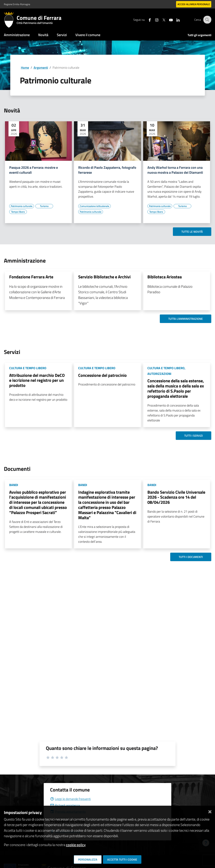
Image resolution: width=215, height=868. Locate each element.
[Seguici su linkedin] (176, 20)
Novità (43, 35)
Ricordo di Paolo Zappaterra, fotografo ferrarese (107, 170)
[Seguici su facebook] (147, 20)
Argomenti (41, 68)
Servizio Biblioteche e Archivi (104, 277)
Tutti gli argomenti (199, 35)
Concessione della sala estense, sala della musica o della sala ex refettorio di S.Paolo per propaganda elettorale (176, 388)
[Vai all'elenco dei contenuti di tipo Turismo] (44, 206)
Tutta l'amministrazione (186, 319)
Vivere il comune (88, 35)
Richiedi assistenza (65, 805)
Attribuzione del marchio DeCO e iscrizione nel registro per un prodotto (37, 380)
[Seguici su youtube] (169, 20)
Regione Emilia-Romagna (17, 4)
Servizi (62, 35)
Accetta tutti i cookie (122, 860)
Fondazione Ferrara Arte (31, 277)
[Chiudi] (210, 811)
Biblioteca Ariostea (165, 277)
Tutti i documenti (191, 557)
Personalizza (88, 860)
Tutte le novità (192, 232)
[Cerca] (207, 20)
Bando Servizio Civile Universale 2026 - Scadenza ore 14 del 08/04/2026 (176, 497)
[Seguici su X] (162, 20)
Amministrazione (17, 35)
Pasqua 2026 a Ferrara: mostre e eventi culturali (34, 170)
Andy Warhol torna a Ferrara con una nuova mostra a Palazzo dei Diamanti (175, 170)
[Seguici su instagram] (154, 20)
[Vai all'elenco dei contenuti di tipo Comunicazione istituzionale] (94, 206)
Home (25, 68)
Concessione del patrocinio (102, 375)
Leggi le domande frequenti (70, 799)
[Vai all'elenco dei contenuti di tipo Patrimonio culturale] (22, 206)
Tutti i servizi (193, 436)
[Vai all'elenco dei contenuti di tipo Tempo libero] (18, 212)
